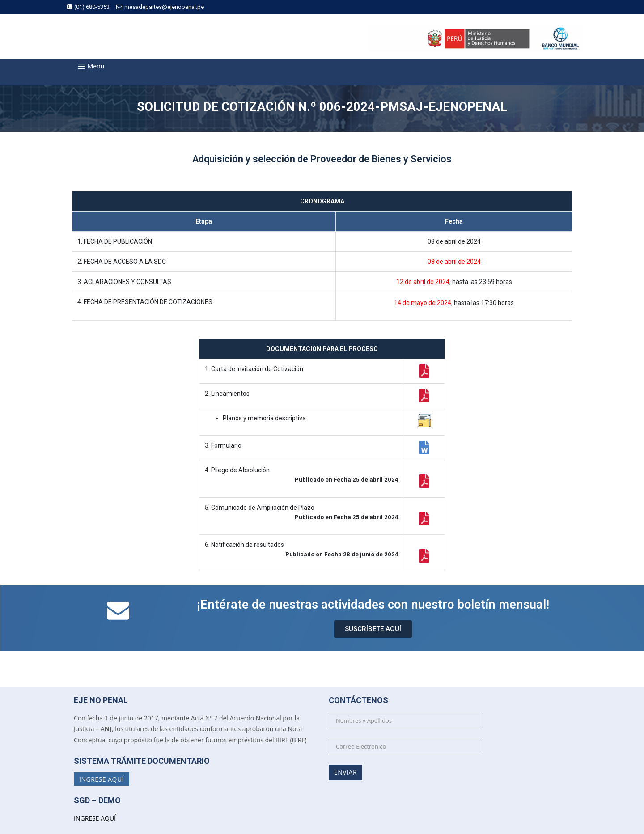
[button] (373, 629)
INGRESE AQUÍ (95, 818)
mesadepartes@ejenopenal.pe (160, 7)
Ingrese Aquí (102, 779)
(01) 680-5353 (88, 7)
